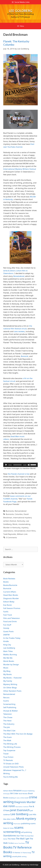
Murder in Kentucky (12, 528)
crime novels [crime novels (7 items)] (24, 798)
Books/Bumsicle (10, 585)
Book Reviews (9, 579)
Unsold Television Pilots (14, 767)
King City (7, 645)
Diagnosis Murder (11, 598)
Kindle (6, 641)
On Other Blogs (10, 688)
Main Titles (8, 651)
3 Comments (11, 537)
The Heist (7, 721)
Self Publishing (10, 707)
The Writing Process (12, 747)
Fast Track (8, 615)
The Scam (7, 737)
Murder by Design (11, 664)
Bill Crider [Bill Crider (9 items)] (14, 793)
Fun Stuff (7, 625)
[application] (20, 465)
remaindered (20, 531)
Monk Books (9, 661)
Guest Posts (8, 631)
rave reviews (19, 331)
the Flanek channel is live (19, 474)
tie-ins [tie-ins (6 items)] (16, 843)
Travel (6, 754)
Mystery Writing (10, 684)
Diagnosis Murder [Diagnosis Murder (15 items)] (25, 802)
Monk (15, 524)
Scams (6, 701)
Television (8, 714)
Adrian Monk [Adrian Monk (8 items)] (8, 791)
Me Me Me (8, 658)
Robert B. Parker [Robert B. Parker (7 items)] (9, 828)
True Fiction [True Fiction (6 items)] (22, 843)
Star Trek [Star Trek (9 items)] (20, 836)
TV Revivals (8, 760)
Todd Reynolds (10, 534)
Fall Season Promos (12, 608)
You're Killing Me (10, 777)
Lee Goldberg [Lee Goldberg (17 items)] (19, 814)
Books (6, 582)
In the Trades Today (12, 638)
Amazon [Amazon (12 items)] (17, 790)
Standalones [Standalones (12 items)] (10, 835)
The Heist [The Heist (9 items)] (12, 839)
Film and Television (12, 618)
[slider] (17, 465)
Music (6, 668)
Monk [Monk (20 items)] (20, 818)
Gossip (6, 628)
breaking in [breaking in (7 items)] (12, 798)
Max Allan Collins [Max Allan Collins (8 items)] (10, 819)
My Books (7, 674)
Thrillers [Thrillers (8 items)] (11, 843)
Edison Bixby (9, 602)
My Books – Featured (12, 678)
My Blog (7, 671)
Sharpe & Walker (11, 711)
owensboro (8, 531)
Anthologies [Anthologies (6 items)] (7, 794)
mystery (25, 528)
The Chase (8, 717)
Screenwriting (9, 704)
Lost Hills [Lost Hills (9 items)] (32, 814)
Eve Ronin (8, 605)
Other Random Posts (12, 691)
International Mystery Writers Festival (20, 169)
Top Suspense (9, 750)
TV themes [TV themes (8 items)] (16, 853)
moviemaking (24, 524)
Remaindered (20, 511)
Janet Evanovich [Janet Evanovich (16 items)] (20, 810)
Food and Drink (10, 621)
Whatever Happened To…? (15, 770)
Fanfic (6, 612)
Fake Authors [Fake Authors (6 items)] (19, 807)
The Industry (9, 724)
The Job (7, 727)
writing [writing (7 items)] (24, 857)
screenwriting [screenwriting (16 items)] (12, 832)
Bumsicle (10, 511)
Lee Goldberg (21, 11)
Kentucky (21, 521)
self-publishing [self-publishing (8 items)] (26, 832)
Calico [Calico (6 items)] (18, 798)
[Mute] (29, 465)
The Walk (7, 740)
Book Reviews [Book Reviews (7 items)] (23, 794)
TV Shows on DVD (11, 764)
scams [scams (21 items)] (19, 827)
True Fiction (8, 757)
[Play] (6, 465)
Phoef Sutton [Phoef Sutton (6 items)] (17, 824)
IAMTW (6, 635)
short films (31, 531)
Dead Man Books (11, 595)
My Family (8, 681)
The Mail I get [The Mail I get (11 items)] (23, 839)
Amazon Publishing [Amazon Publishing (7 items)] (28, 791)
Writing (7, 773)
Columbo (19, 514)
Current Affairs (10, 592)
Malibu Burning (10, 654)
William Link (22, 534)
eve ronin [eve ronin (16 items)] (9, 806)
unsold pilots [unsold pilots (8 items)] (17, 856)
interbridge (34, 865)
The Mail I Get (9, 731)
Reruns (6, 698)
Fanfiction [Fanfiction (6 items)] (26, 807)
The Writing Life (10, 744)
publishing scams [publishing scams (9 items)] (28, 823)
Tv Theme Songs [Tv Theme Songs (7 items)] (26, 853)
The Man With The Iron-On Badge (18, 734)
